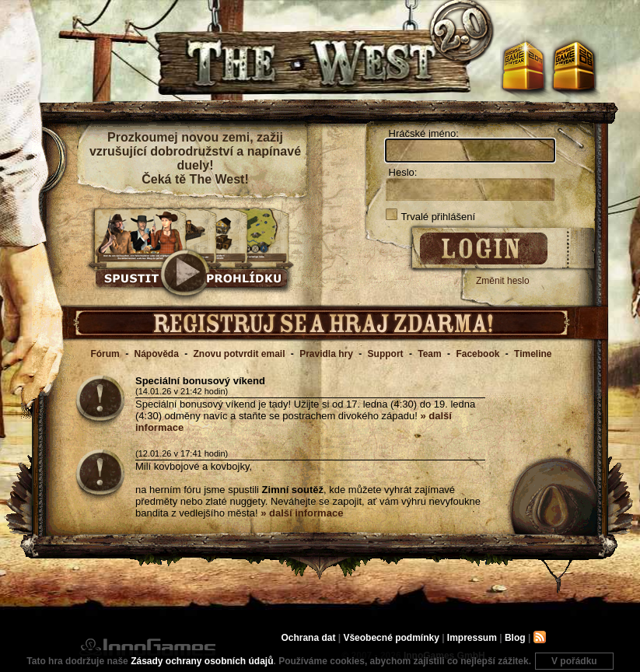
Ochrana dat (309, 638)
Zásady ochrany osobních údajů (202, 661)
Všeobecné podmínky (391, 638)
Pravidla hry (326, 354)
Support (386, 354)
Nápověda (156, 354)
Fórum (105, 354)
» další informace (302, 513)
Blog (515, 638)
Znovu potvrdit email (240, 354)
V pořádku (574, 661)
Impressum (472, 638)
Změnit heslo (503, 281)
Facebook (477, 354)
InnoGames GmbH (147, 647)
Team (429, 354)
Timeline (533, 354)
